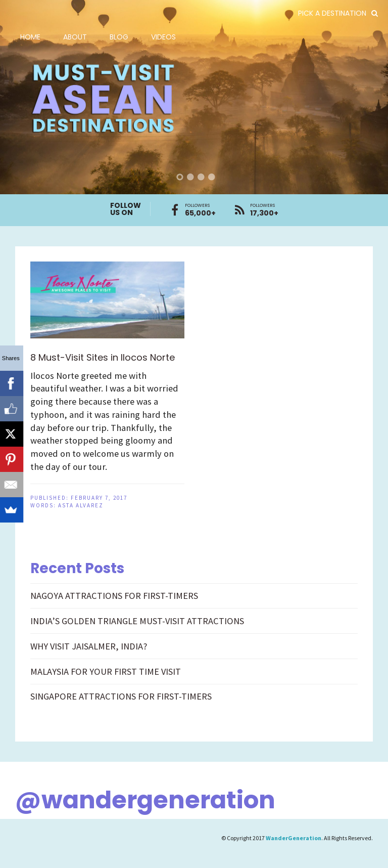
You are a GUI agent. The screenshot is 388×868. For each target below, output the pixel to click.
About (75, 37)
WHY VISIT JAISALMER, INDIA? (89, 646)
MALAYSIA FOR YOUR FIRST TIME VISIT (106, 671)
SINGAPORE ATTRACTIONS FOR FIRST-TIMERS (121, 696)
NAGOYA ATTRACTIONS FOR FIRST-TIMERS (114, 596)
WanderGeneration (294, 838)
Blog (119, 37)
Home (30, 37)
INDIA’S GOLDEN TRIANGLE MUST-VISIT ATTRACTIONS (137, 621)
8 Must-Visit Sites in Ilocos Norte (103, 357)
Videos (163, 37)
